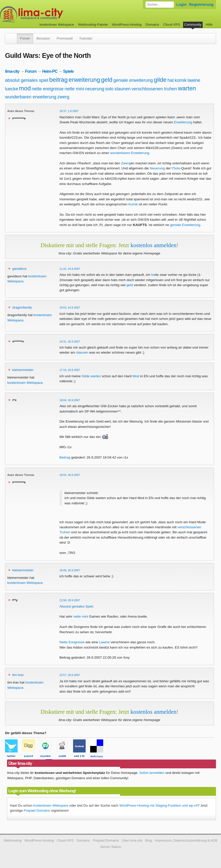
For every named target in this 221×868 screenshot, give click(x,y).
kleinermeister (23, 370)
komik (181, 80)
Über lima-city (132, 840)
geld (107, 80)
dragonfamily (22, 307)
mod (25, 88)
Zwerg (126, 163)
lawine (194, 80)
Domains (152, 25)
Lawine (104, 642)
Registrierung (201, 4)
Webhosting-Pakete (93, 25)
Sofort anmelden (152, 773)
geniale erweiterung (133, 80)
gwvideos (19, 269)
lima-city (12, 71)
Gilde (86, 376)
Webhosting (13, 840)
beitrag (58, 80)
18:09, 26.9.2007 (70, 570)
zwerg (63, 97)
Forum (25, 38)
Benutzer (43, 38)
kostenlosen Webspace (25, 383)
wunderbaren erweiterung (31, 97)
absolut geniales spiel (27, 80)
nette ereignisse (48, 89)
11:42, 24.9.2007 (70, 269)
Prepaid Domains (37, 810)
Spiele (68, 71)
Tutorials (86, 38)
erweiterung (84, 80)
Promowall (65, 38)
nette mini (74, 89)
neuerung (95, 89)
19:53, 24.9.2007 (70, 308)
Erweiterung (183, 122)
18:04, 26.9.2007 (70, 400)
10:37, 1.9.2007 (69, 111)
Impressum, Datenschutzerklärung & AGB (186, 840)
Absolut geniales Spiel (76, 606)
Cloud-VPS (172, 25)
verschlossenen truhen (154, 89)
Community (193, 25)
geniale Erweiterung (185, 225)
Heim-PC (50, 71)
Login (181, 4)
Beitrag (65, 457)
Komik (133, 204)
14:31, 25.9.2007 (70, 342)
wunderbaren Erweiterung (130, 153)
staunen (123, 89)
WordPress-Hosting (127, 25)
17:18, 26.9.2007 (70, 370)
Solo (177, 168)
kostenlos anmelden (154, 245)
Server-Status (110, 847)
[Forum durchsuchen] (160, 5)
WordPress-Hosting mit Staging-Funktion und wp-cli (158, 805)
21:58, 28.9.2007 (70, 600)
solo (109, 89)
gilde (160, 80)
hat (171, 80)
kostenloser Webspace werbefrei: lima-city (50, 14)
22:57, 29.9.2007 (70, 675)
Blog (149, 840)
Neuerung (157, 168)
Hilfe (209, 25)
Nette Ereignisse (72, 642)
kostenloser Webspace (57, 25)
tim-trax (18, 675)
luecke (12, 89)
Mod (136, 376)
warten (187, 88)
